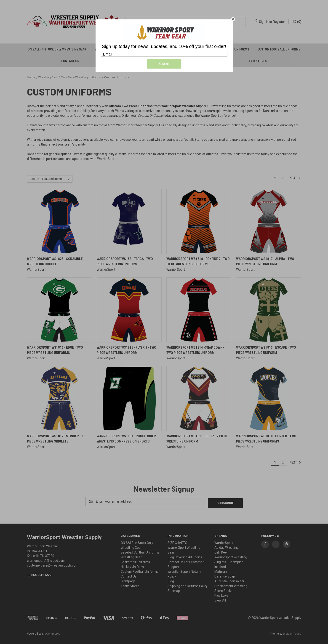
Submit (164, 64)
